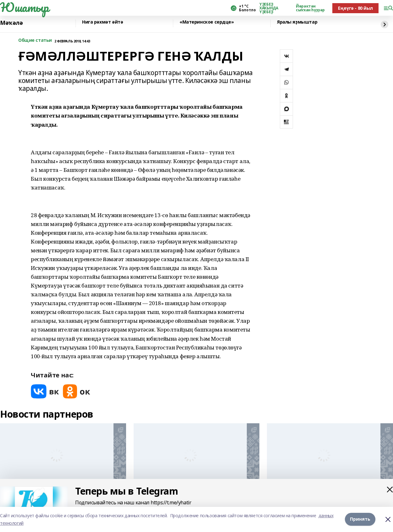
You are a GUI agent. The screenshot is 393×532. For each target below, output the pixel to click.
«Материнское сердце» (207, 22)
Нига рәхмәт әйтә (102, 22)
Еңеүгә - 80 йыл (355, 8)
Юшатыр (24, 7)
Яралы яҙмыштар (297, 22)
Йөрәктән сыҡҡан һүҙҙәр (310, 8)
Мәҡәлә (11, 23)
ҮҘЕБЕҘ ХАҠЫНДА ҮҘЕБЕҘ (269, 8)
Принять (360, 519)
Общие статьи (35, 40)
